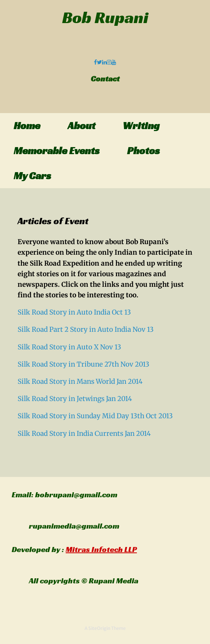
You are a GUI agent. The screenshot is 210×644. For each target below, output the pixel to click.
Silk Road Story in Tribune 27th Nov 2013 (83, 364)
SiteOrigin (99, 628)
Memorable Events (57, 151)
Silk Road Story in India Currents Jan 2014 (84, 434)
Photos (144, 151)
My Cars (32, 176)
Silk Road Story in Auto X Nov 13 (69, 347)
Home (27, 126)
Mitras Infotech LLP (101, 549)
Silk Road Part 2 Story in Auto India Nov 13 (86, 329)
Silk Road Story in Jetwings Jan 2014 (75, 399)
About (82, 126)
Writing (141, 126)
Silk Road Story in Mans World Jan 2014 (80, 381)
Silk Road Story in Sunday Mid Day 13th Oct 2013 (95, 416)
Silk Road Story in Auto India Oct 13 (74, 312)
